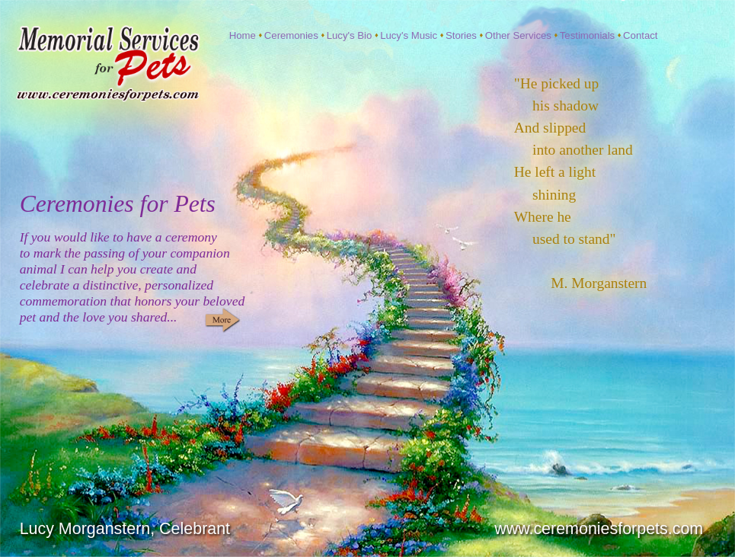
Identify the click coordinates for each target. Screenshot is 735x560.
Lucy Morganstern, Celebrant (125, 529)
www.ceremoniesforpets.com (599, 529)
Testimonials (589, 35)
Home (244, 35)
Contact (640, 35)
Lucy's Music (410, 35)
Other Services (520, 35)
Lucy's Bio (351, 35)
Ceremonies (293, 35)
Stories (463, 35)
